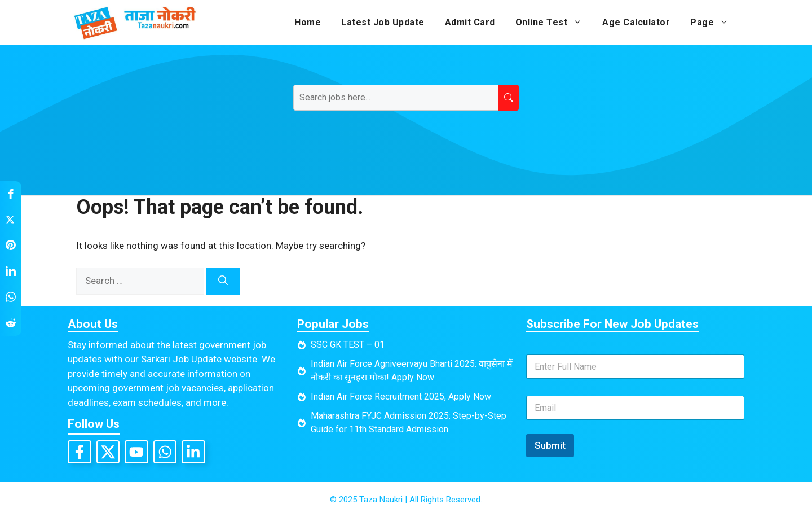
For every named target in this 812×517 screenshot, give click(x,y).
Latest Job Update (383, 22)
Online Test (554, 23)
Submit (550, 445)
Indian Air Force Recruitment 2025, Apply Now (401, 396)
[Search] (223, 281)
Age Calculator (636, 22)
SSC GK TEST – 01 (348, 345)
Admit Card (470, 22)
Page (714, 23)
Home (308, 22)
